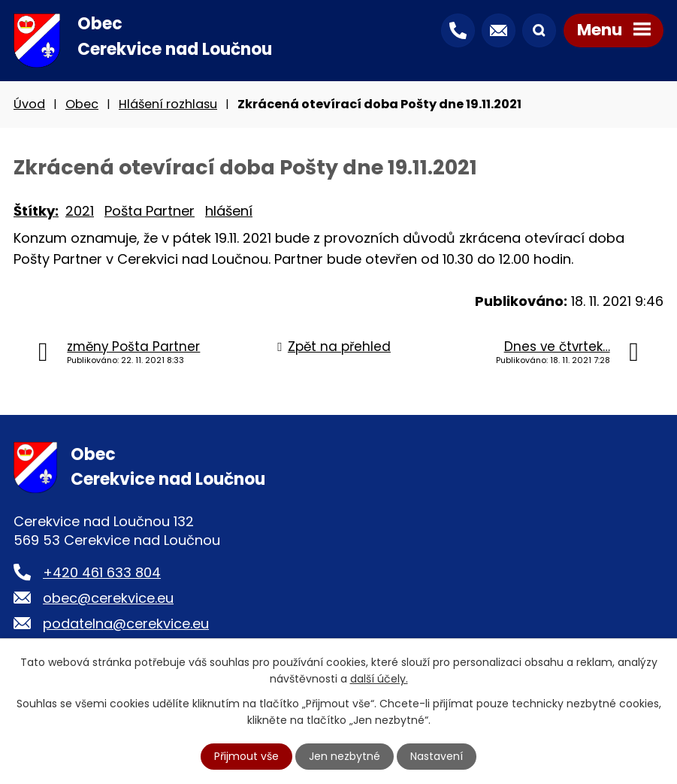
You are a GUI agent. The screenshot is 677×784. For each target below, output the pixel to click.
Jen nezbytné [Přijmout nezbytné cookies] (345, 756)
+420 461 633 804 (102, 572)
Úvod (29, 104)
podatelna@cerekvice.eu (126, 624)
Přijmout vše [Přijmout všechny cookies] (246, 756)
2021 (80, 211)
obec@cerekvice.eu (108, 598)
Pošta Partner (150, 211)
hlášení (229, 211)
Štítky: (36, 211)
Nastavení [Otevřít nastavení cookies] (437, 756)
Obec (82, 104)
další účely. (379, 679)
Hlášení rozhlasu (168, 104)
